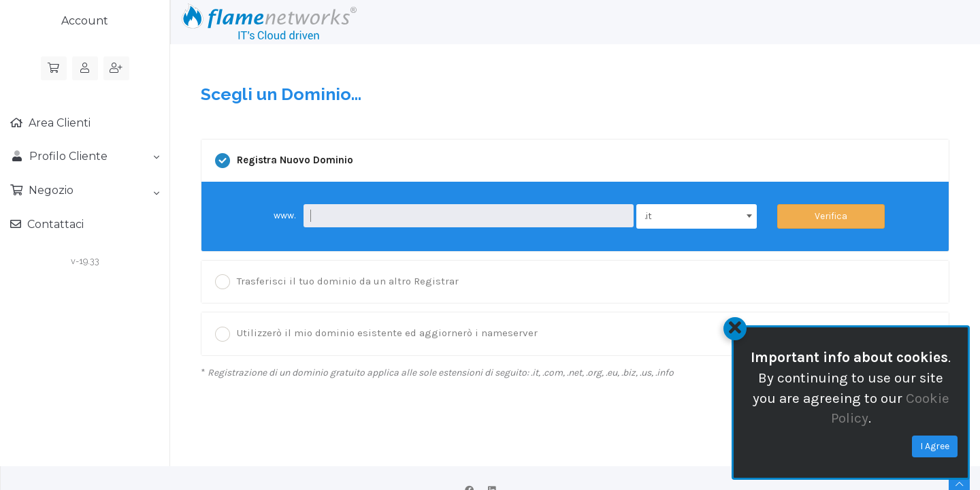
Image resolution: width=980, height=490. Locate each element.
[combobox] (697, 216)
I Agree (935, 446)
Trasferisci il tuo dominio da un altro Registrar (337, 282)
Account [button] (85, 21)
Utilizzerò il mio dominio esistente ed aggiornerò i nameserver (376, 334)
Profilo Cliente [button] (85, 156)
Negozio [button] (93, 191)
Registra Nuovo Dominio (284, 161)
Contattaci (54, 224)
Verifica (831, 216)
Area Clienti (58, 123)
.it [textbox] (648, 216)
